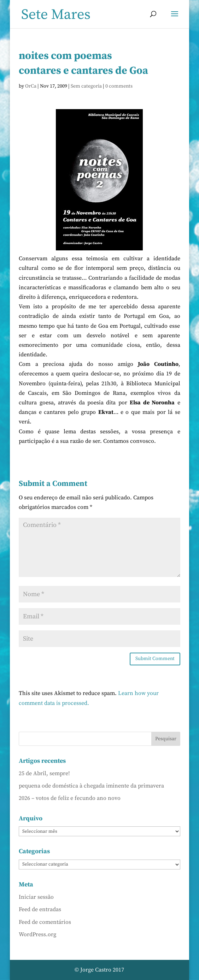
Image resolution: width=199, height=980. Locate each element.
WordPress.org (37, 934)
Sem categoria (86, 86)
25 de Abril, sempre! (44, 773)
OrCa (31, 86)
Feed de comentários (45, 922)
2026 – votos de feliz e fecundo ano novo (70, 798)
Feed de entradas (40, 909)
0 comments (119, 86)
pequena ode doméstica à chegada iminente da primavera (91, 786)
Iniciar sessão (36, 897)
